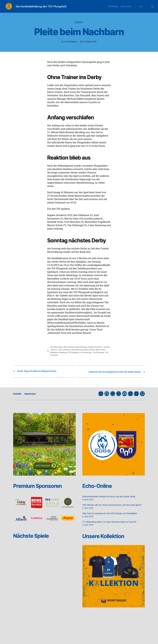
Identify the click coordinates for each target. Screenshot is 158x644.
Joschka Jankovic (57, 353)
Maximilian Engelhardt (64, 356)
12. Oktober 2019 (90, 45)
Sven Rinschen (92, 356)
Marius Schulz (97, 353)
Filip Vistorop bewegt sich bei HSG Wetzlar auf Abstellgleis (113, 523)
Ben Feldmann (70, 351)
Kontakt (18, 400)
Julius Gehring (71, 353)
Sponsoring (126, 8)
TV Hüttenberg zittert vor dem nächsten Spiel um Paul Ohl (113, 531)
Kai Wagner (72, 45)
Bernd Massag (83, 351)
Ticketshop (113, 8)
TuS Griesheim (65, 358)
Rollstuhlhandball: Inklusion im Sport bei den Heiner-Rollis (113, 503)
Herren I (79, 26)
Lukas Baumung (84, 353)
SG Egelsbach (80, 356)
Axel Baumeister (57, 351)
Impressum (33, 400)
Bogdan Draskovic (97, 351)
